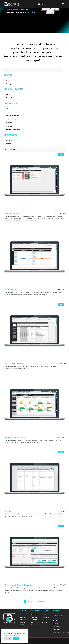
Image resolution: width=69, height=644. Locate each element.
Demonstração (46, 617)
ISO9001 (9, 122)
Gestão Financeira (12, 119)
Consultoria (23, 627)
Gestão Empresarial (13, 115)
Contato (44, 615)
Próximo (40, 601)
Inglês (8, 80)
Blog (32, 622)
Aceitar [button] (16, 639)
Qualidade (10, 126)
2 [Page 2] (29, 601)
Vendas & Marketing (13, 130)
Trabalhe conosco (36, 625)
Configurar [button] (8, 639)
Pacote (9, 144)
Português (10, 84)
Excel (8, 94)
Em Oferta (10, 140)
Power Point (10, 98)
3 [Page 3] (32, 601)
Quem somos (35, 615)
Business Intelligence (23, 618)
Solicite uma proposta (46, 621)
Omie (21, 615)
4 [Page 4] (35, 601)
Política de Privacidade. (13, 635)
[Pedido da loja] (34, 149)
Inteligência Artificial (23, 623)
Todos (8, 108)
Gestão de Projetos (13, 112)
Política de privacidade (34, 618)
